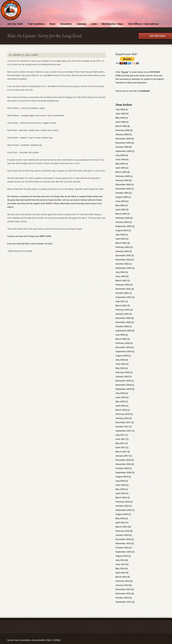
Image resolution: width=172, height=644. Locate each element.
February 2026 (123, 130)
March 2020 (121, 339)
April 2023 (120, 239)
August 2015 (122, 514)
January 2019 (122, 376)
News (53, 24)
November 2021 (123, 289)
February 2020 (123, 343)
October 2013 (122, 598)
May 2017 (120, 443)
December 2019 (123, 347)
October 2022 (122, 264)
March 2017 (121, 452)
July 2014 (120, 560)
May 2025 (120, 164)
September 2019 (124, 351)
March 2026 (121, 126)
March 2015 (121, 527)
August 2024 (122, 197)
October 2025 (122, 147)
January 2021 (122, 314)
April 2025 (120, 168)
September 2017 (124, 431)
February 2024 (123, 218)
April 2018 (120, 406)
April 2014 (120, 573)
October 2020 (122, 326)
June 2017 (121, 439)
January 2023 (122, 251)
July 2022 (120, 272)
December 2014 (123, 539)
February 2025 (123, 176)
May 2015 (120, 518)
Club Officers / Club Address (143, 24)
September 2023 (124, 226)
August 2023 (122, 230)
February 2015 (123, 531)
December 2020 (123, 318)
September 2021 (124, 297)
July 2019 (120, 360)
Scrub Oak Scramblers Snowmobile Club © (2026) (34, 640)
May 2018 (120, 402)
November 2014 (123, 543)
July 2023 (120, 235)
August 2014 (122, 556)
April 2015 (120, 523)
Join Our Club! (15, 24)
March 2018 (121, 410)
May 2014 (120, 568)
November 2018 (123, 385)
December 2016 (123, 460)
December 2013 (123, 589)
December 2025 (123, 139)
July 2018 (120, 393)
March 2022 (121, 281)
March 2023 (121, 243)
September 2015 (124, 510)
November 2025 (123, 143)
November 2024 (123, 189)
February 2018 (123, 414)
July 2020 (120, 335)
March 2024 (121, 214)
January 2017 (122, 456)
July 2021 (120, 301)
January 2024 (122, 222)
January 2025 (122, 180)
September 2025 (124, 151)
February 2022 (123, 285)
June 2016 (121, 485)
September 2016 (124, 472)
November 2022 (123, 260)
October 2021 (122, 293)
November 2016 (123, 464)
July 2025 (120, 155)
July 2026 (120, 109)
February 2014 (123, 581)
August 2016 (122, 477)
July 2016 (120, 481)
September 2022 (124, 268)
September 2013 (124, 602)
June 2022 (121, 276)
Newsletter (66, 24)
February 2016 (123, 502)
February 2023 (123, 247)
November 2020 (123, 322)
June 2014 (121, 564)
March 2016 (121, 498)
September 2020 (124, 331)
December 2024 (123, 185)
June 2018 (121, 397)
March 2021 (121, 306)
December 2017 (123, 422)
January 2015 (122, 535)
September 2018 (124, 389)
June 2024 (121, 201)
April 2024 (120, 210)
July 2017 (120, 435)
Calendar (81, 24)
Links (94, 24)
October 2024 (122, 193)
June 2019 (121, 364)
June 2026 (121, 114)
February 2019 (123, 372)
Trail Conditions (36, 24)
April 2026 (120, 122)
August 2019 (122, 356)
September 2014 (124, 552)
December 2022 (123, 255)
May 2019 (120, 368)
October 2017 (122, 427)
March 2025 (121, 172)
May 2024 (120, 205)
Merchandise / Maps (112, 24)
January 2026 (122, 134)
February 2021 (123, 310)
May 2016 (120, 489)
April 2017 (120, 447)
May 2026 (120, 118)
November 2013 (123, 594)
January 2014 (122, 585)
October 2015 (122, 506)
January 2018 (122, 418)
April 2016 (120, 493)
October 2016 (122, 468)
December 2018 (123, 381)
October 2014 (122, 548)
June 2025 (121, 159)
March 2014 (121, 577)
